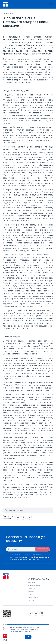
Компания (31, 583)
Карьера (31, 592)
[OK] (28, 637)
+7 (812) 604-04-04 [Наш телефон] (38, 579)
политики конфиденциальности (36, 557)
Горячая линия (33, 598)
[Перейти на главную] (5, 4)
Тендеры (31, 595)
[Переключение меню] (51, 4)
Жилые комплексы (34, 586)
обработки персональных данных (25, 559)
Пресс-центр (33, 589)
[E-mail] (28, 549)
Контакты (31, 601)
